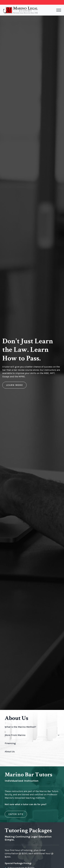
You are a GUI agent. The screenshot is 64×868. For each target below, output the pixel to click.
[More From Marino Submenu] (58, 735)
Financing (10, 743)
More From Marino (15, 735)
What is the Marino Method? (20, 727)
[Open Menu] (59, 10)
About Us (10, 751)
